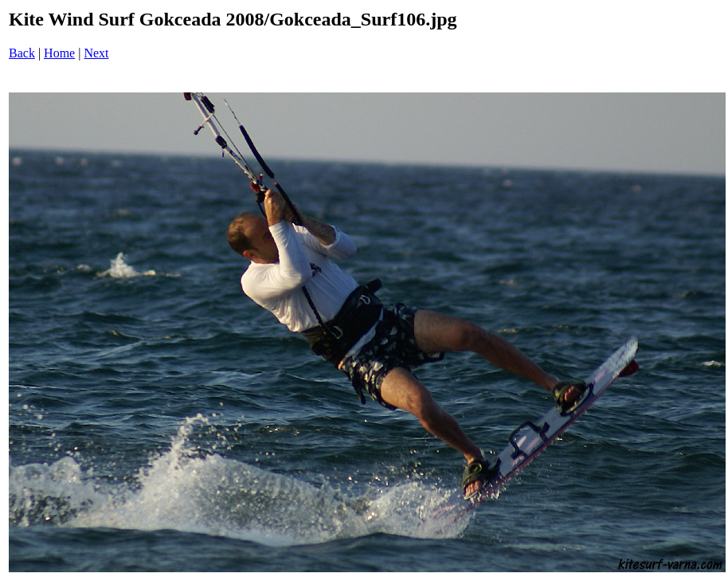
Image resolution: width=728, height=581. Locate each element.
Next (96, 53)
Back (22, 53)
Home (59, 53)
